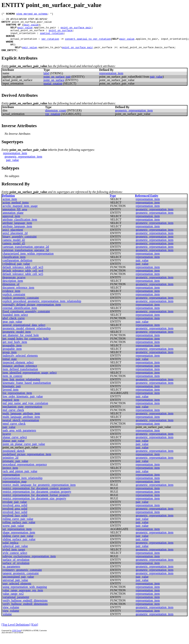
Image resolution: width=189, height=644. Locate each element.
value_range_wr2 (13, 601)
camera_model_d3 (14, 251)
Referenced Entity (147, 203)
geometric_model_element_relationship (27, 336)
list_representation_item (17, 400)
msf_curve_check (13, 417)
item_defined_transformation (20, 377)
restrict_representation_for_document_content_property (37, 496)
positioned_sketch (14, 458)
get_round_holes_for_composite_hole (26, 346)
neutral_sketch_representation (21, 428)
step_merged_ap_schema (32, 14)
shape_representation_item (19, 540)
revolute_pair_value (15, 509)
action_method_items (16, 210)
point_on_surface (61, 34)
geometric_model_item (17, 339)
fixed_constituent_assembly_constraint (26, 319)
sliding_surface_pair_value (19, 547)
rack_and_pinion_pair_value (20, 479)
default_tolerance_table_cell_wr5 (23, 281)
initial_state (10, 366)
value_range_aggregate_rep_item (23, 598)
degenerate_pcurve (14, 285)
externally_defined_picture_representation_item (32, 312)
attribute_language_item (17, 230)
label (46, 81)
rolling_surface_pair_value (19, 530)
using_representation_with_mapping (25, 594)
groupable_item (12, 353)
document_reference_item (18, 295)
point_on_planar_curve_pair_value (24, 451)
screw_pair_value (13, 533)
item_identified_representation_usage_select (30, 380)
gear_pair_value (12, 329)
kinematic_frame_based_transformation (27, 390)
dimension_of (11, 291)
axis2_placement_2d (15, 240)
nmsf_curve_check (14, 431)
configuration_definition (17, 268)
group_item (10, 360)
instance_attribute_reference (20, 373)
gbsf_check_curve (14, 325)
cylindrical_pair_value (16, 271)
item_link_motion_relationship (21, 387)
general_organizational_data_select (24, 332)
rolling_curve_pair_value (18, 526)
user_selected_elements (17, 591)
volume (7, 621)
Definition (8, 203)
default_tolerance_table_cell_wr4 (23, 278)
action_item (10, 206)
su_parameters (11, 574)
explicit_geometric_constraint (21, 305)
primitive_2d (10, 465)
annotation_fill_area (15, 217)
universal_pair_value (15, 587)
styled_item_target (14, 557)
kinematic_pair (12, 394)
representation (11, 482)
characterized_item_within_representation (28, 261)
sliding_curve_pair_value (18, 543)
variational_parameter (16, 604)
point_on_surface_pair (76, 30)
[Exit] (35, 632)
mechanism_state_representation (22, 414)
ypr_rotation (50, 44)
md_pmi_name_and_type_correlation (25, 411)
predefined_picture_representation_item (27, 462)
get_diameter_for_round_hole (21, 343)
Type (113, 203)
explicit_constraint (14, 302)
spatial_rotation (52, 37)
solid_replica (10, 550)
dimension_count (56, 118)
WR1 (13, 51)
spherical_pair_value (15, 553)
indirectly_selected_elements (20, 363)
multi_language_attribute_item (21, 421)
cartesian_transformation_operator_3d (26, 257)
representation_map (15, 489)
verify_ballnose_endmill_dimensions (25, 608)
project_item (10, 475)
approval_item (11, 223)
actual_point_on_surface (27, 34)
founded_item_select (15, 322)
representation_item (111, 81)
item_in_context (12, 383)
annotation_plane (13, 220)
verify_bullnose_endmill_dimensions (25, 611)
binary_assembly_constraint (20, 244)
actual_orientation (24, 44)
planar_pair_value (14, 448)
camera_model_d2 (14, 247)
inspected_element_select (18, 370)
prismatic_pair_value (15, 468)
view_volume (11, 615)
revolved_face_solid (15, 519)
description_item (13, 288)
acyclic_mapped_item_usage (20, 213)
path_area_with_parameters (19, 438)
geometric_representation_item (134, 118)
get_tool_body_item (15, 349)
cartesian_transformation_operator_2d (26, 254)
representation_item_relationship (23, 485)
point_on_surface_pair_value (32, 23)
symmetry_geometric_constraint (22, 577)
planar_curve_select (15, 445)
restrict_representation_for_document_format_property (36, 502)
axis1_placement (13, 237)
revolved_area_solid (15, 513)
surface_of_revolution (16, 567)
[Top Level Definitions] (16, 632)
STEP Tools (17, 638)
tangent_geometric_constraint (21, 581)
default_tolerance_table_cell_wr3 (23, 274)
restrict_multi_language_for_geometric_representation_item (39, 492)
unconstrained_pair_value (18, 584)
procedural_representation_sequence (25, 472)
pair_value (31, 27)
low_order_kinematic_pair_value (23, 404)
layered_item (11, 397)
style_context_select (15, 560)
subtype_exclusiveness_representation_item (29, 564)
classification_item (14, 264)
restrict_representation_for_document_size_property (34, 506)
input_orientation (23, 37)
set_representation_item (17, 536)
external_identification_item (20, 315)
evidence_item (11, 298)
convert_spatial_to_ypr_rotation (88, 44)
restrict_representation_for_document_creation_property (37, 499)
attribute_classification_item (20, 227)
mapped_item (11, 407)
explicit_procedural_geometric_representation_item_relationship (42, 308)
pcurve (7, 441)
